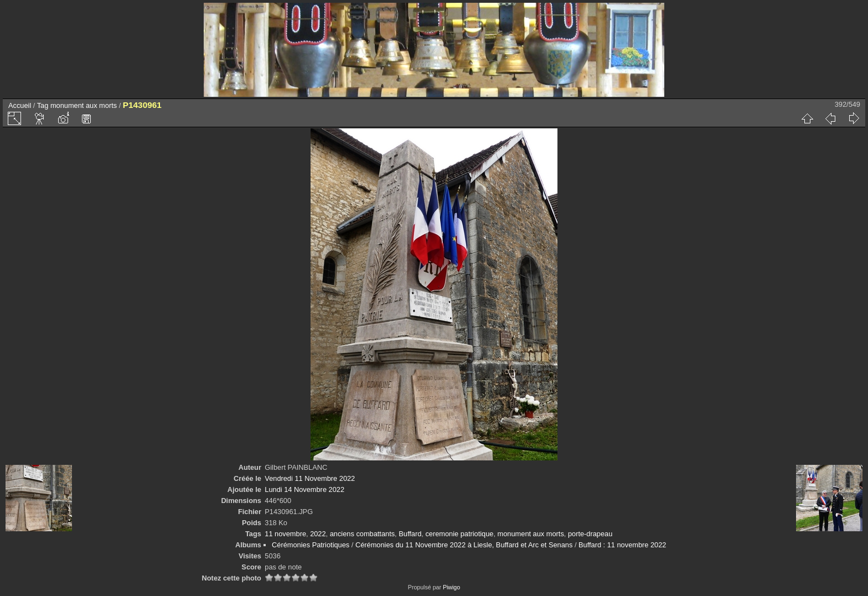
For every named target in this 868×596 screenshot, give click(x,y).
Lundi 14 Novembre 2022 (304, 489)
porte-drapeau (590, 534)
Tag (43, 105)
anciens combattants (362, 534)
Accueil (20, 105)
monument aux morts (84, 105)
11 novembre (285, 534)
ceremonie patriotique (459, 534)
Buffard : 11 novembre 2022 (622, 545)
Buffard (410, 534)
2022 (318, 534)
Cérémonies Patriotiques (311, 545)
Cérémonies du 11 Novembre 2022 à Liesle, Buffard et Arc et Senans (464, 545)
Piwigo (451, 587)
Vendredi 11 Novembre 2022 (310, 478)
